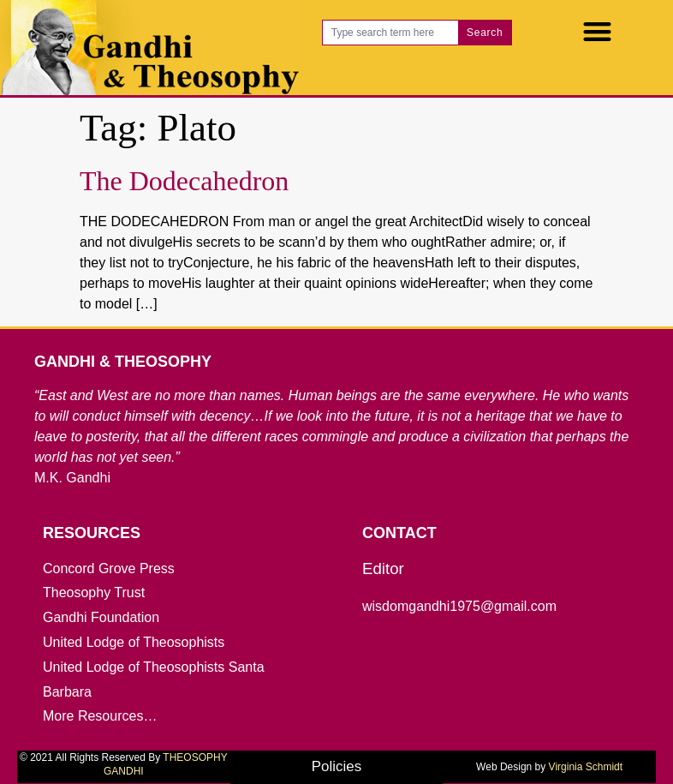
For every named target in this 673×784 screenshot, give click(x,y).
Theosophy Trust (94, 592)
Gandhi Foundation (101, 617)
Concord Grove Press (109, 569)
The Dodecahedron (184, 181)
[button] (597, 31)
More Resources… (100, 716)
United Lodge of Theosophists (134, 642)
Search (485, 33)
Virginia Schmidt (586, 767)
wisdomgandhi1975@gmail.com (459, 606)
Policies (337, 766)
